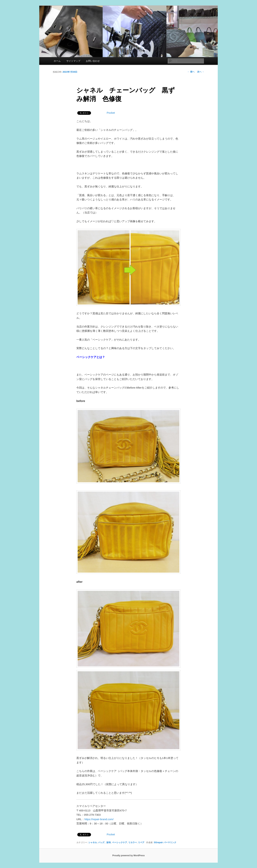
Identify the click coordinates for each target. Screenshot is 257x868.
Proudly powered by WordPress (128, 856)
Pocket (111, 113)
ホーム (57, 61)
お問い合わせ (93, 61)
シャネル (93, 842)
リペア (141, 842)
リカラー (133, 842)
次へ (201, 72)
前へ (191, 72)
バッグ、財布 (104, 842)
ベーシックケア (120, 842)
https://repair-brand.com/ (99, 819)
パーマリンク (170, 842)
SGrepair (158, 842)
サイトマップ (73, 61)
